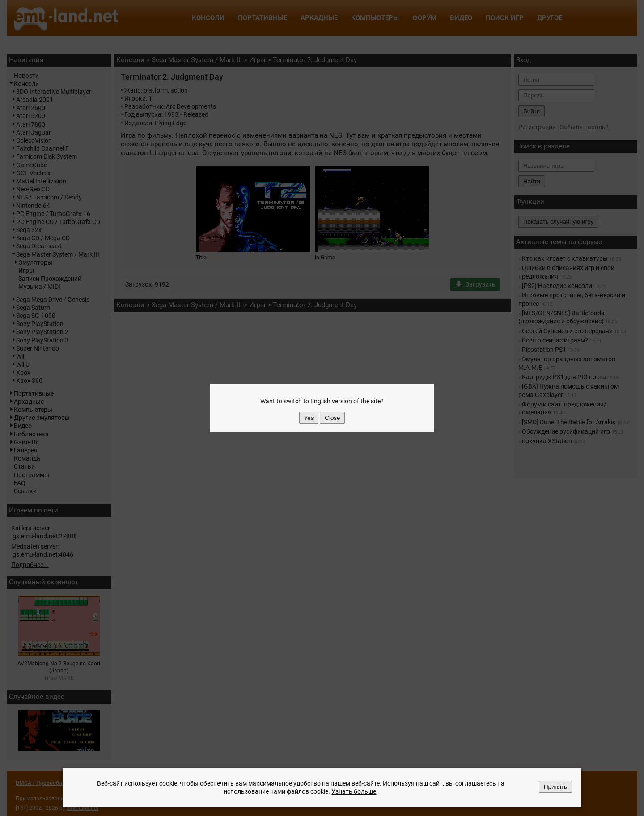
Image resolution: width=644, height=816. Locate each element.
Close (332, 418)
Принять (555, 787)
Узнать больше (354, 791)
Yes (309, 418)
